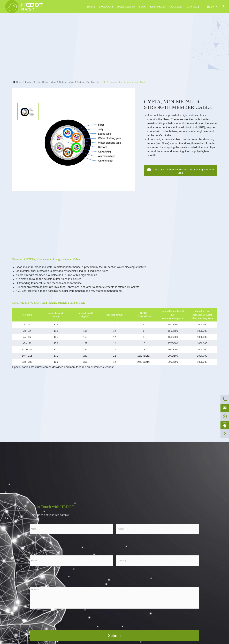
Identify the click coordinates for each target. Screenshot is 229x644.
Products (106, 7)
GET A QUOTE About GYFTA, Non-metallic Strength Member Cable (180, 170)
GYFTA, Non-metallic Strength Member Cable (123, 82)
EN (213, 7)
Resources (158, 7)
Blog (143, 7)
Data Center (126, 7)
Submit (114, 635)
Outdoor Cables (67, 82)
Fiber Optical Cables (46, 82)
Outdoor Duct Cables (87, 82)
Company (176, 7)
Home (91, 7)
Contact (193, 7)
